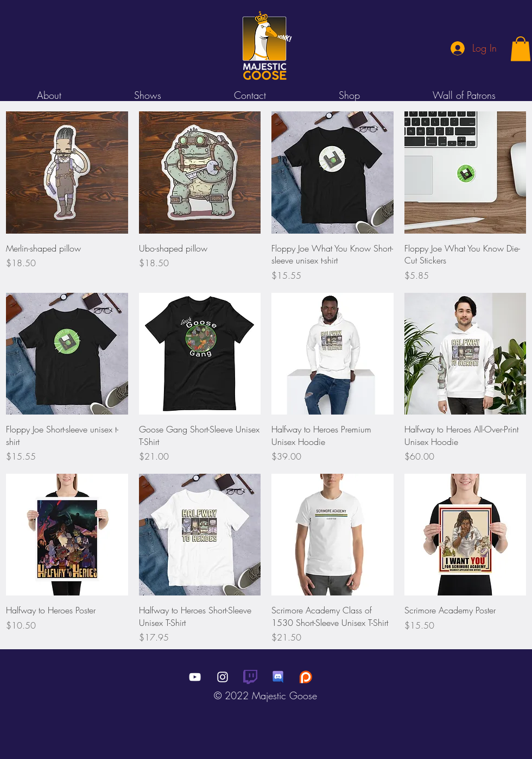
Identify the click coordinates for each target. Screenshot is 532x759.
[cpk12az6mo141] (278, 677)
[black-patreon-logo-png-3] (306, 677)
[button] (521, 49)
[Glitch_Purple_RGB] (250, 677)
